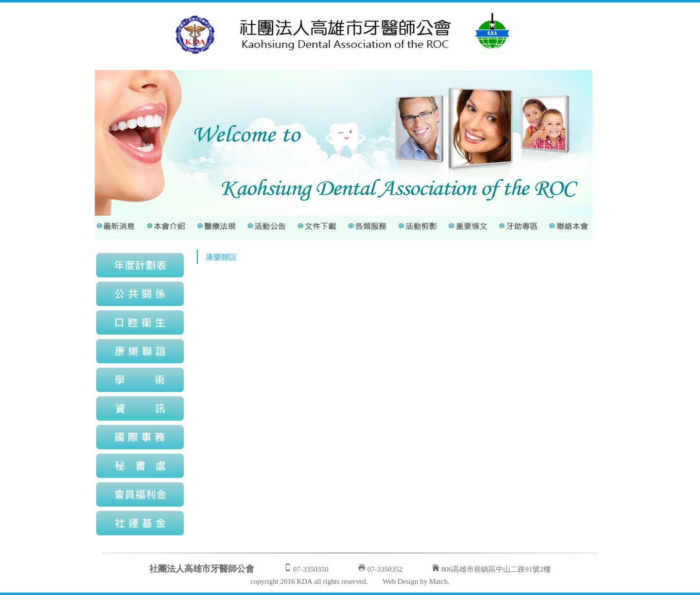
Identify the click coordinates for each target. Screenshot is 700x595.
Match (438, 581)
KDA (304, 581)
